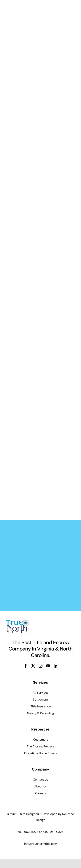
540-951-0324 (53, 832)
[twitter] (33, 666)
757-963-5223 (28, 832)
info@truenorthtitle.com (41, 844)
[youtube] (48, 666)
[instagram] (41, 666)
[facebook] (26, 666)
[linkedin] (55, 666)
